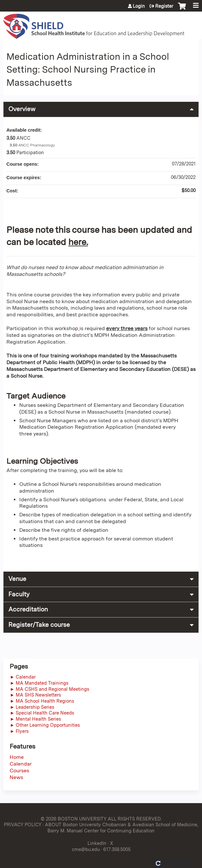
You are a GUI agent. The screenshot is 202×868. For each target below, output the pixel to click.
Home (17, 757)
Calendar (21, 764)
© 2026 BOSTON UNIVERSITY (74, 819)
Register (164, 6)
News (16, 777)
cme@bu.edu (86, 849)
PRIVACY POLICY (23, 824)
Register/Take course (39, 625)
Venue (17, 579)
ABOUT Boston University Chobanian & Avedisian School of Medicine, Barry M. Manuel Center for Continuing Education (122, 828)
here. (78, 242)
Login (139, 6)
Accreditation (28, 609)
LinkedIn (97, 843)
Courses (19, 771)
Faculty (19, 594)
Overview (22, 109)
